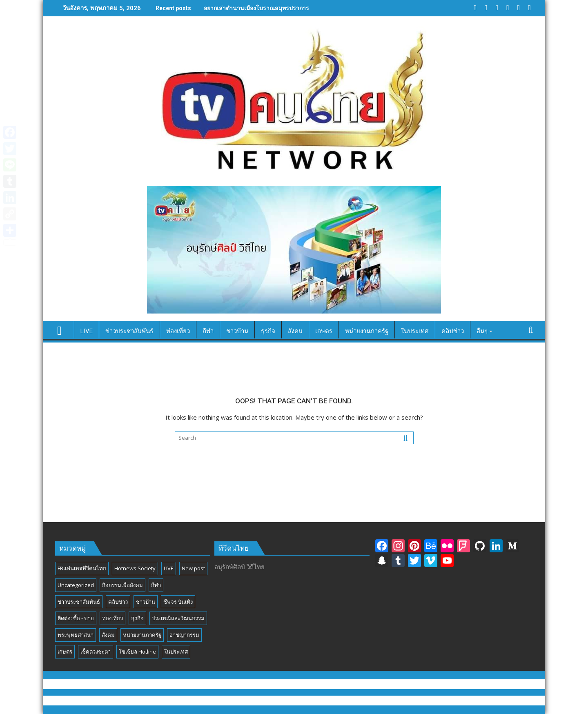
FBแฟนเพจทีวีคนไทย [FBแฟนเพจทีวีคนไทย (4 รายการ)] (82, 568)
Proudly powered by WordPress (239, 701)
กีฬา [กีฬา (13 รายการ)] (156, 585)
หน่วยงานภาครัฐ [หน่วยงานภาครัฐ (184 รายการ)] (142, 635)
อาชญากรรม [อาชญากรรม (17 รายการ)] (184, 635)
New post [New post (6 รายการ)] (193, 568)
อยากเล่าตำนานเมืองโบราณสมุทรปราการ (256, 8)
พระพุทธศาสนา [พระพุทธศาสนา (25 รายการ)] (76, 635)
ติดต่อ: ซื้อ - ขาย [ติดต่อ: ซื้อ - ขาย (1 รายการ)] (76, 618)
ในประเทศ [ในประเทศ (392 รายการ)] (176, 652)
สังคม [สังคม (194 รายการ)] (108, 635)
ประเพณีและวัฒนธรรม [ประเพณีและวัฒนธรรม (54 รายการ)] (178, 618)
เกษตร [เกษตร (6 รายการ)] (65, 652)
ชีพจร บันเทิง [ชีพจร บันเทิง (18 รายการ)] (178, 602)
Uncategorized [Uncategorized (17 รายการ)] (76, 585)
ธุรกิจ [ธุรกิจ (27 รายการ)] (137, 618)
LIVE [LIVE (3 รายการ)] (169, 568)
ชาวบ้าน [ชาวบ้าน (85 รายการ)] (146, 602)
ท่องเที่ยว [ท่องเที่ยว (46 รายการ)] (112, 618)
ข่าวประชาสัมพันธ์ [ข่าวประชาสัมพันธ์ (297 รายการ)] (79, 602)
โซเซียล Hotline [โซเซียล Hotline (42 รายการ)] (137, 652)
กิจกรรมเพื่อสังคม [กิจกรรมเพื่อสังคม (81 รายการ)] (122, 585)
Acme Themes (375, 701)
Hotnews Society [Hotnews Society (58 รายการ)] (135, 568)
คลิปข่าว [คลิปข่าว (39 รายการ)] (118, 602)
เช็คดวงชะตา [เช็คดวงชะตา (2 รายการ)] (96, 652)
